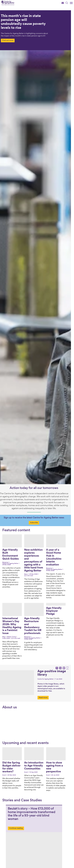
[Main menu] (71, 3)
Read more (46, 692)
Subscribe (37, 523)
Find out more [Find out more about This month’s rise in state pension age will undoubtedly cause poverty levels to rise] (11, 40)
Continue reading (16, 821)
